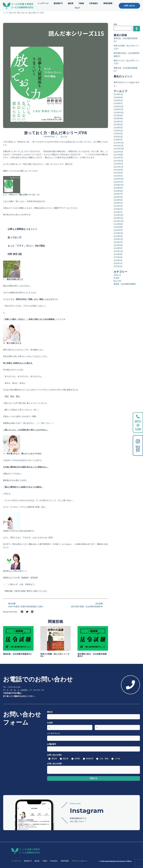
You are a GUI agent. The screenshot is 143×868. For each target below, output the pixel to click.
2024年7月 (118, 158)
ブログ (77, 8)
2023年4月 (118, 203)
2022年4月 (118, 239)
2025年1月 (118, 140)
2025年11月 (118, 109)
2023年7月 (118, 194)
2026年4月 (118, 94)
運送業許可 (58, 3)
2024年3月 (118, 170)
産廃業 (77, 759)
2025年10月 (119, 113)
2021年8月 (118, 254)
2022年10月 (119, 221)
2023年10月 (119, 185)
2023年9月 (118, 188)
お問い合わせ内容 (55, 764)
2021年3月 (118, 266)
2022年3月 (118, 242)
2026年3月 (118, 97)
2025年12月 (119, 106)
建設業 (71, 3)
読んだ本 (13, 13)
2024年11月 (118, 146)
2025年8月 (118, 118)
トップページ (43, 3)
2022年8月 (118, 227)
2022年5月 (118, 236)
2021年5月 (118, 260)
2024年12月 (119, 143)
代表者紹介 (94, 3)
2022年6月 (118, 233)
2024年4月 (118, 167)
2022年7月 (118, 230)
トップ (5, 13)
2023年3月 (118, 206)
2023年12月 (119, 179)
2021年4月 (118, 263)
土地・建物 (104, 759)
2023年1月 (118, 212)
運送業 (54, 759)
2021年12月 (118, 251)
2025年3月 (118, 134)
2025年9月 (118, 116)
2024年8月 (118, 155)
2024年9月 (118, 152)
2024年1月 (118, 176)
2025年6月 (118, 125)
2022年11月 (118, 218)
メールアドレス (54, 733)
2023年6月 (118, 197)
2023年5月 (118, 200)
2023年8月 (118, 191)
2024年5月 (118, 164)
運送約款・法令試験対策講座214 (17, 654)
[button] (22, 612)
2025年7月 (118, 122)
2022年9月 (118, 224)
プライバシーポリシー (80, 861)
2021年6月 (118, 257)
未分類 (116, 278)
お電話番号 (52, 744)
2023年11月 (118, 182)
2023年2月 (118, 209)
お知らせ (117, 275)
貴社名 (50, 712)
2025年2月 (118, 137)
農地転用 (90, 759)
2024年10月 (119, 149)
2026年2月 (118, 100)
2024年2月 (118, 173)
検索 (115, 24)
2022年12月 (119, 215)
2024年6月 (118, 161)
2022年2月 (118, 245)
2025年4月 (118, 131)
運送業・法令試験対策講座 (125, 284)
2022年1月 (118, 248)
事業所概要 (108, 3)
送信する (94, 778)
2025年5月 (118, 128)
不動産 (81, 3)
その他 (117, 759)
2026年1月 (118, 103)
